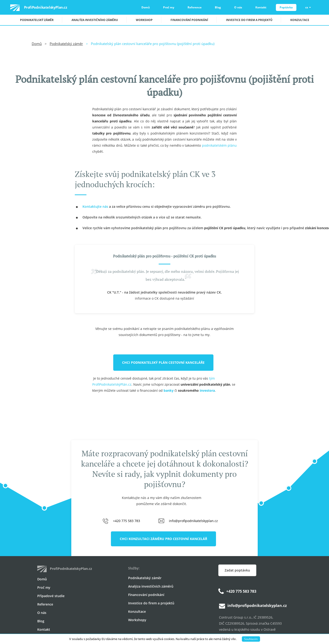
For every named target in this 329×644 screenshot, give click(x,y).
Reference (195, 7)
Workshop (144, 20)
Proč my (169, 7)
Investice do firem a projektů (249, 20)
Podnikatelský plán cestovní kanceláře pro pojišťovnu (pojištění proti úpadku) (153, 44)
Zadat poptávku (237, 570)
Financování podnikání (189, 20)
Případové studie (51, 596)
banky (169, 390)
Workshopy (137, 620)
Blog (218, 7)
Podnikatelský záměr (37, 20)
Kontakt (261, 7)
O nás (238, 7)
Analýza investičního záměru (95, 20)
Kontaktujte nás (95, 206)
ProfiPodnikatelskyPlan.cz (34, 8)
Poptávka (286, 7)
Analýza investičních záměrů (151, 586)
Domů (146, 7)
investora (207, 390)
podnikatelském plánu (219, 145)
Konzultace (300, 20)
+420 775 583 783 (127, 521)
